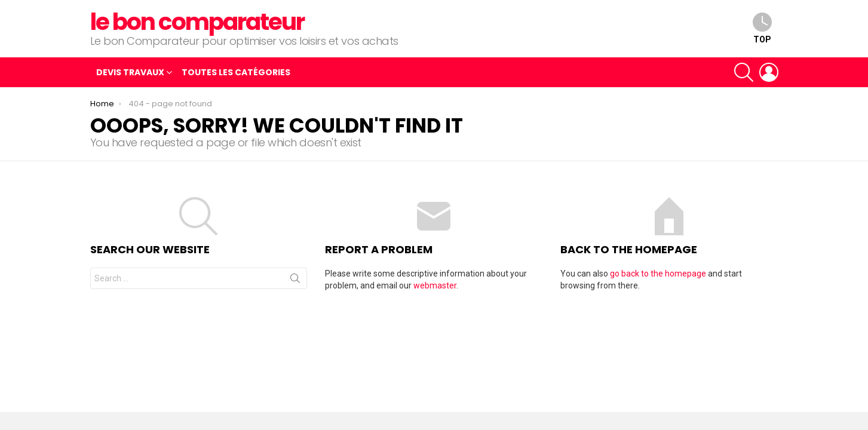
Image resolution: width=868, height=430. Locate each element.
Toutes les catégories (236, 72)
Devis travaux (130, 74)
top (762, 28)
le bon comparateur (197, 22)
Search (295, 281)
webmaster (435, 285)
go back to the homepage (658, 274)
